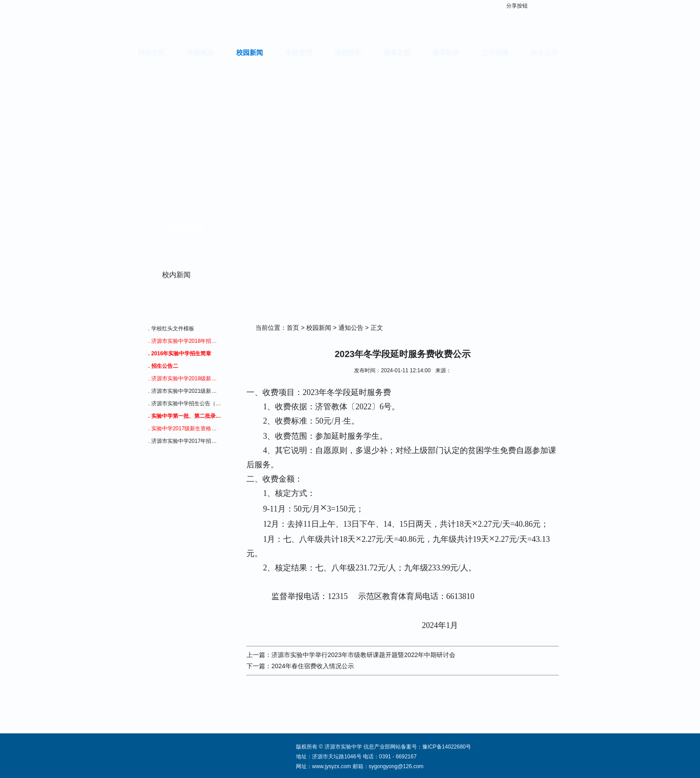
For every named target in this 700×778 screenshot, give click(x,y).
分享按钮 (517, 6)
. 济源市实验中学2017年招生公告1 (185, 441)
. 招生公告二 (163, 366)
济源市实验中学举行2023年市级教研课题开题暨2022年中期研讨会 (363, 655)
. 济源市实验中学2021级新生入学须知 (185, 391)
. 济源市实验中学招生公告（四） (185, 404)
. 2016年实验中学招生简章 (180, 354)
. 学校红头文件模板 (171, 329)
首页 (293, 328)
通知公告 (176, 255)
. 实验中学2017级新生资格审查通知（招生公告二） (185, 429)
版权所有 (307, 747)
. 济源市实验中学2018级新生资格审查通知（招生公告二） (185, 379)
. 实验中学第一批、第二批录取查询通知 (185, 416)
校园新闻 (319, 328)
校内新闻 (176, 275)
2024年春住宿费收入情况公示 (313, 666)
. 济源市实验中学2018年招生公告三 (185, 341)
